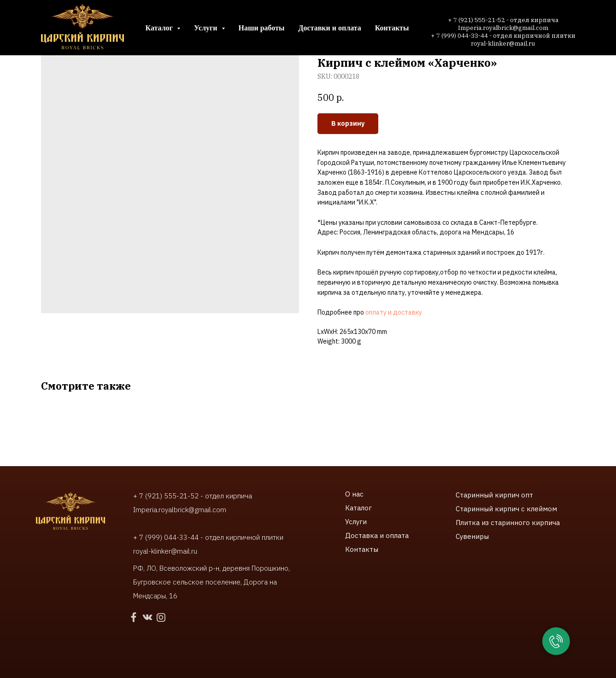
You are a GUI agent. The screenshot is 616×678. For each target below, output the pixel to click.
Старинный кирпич (487, 495)
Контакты (392, 28)
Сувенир (470, 536)
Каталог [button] (160, 28)
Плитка (469, 523)
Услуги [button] (207, 28)
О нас (354, 494)
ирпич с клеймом (528, 509)
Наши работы (262, 28)
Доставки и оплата (330, 28)
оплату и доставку (394, 312)
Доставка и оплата (377, 535)
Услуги (356, 522)
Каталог (358, 508)
